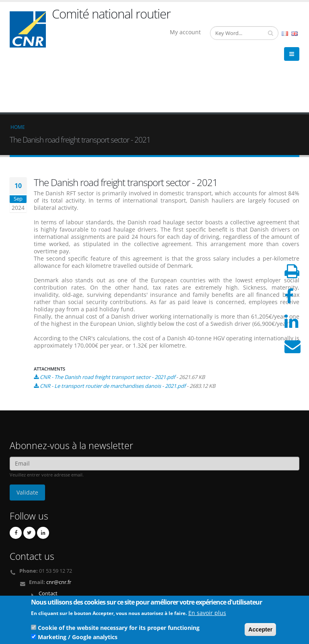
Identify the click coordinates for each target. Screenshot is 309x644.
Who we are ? (31, 575)
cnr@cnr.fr (59, 523)
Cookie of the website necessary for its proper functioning (119, 629)
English (295, 34)
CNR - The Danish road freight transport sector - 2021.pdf (107, 318)
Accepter (260, 631)
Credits (23, 588)
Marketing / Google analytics (78, 639)
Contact (48, 535)
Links (21, 582)
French (285, 34)
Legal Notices (31, 595)
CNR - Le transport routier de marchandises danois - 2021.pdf (113, 327)
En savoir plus (207, 614)
